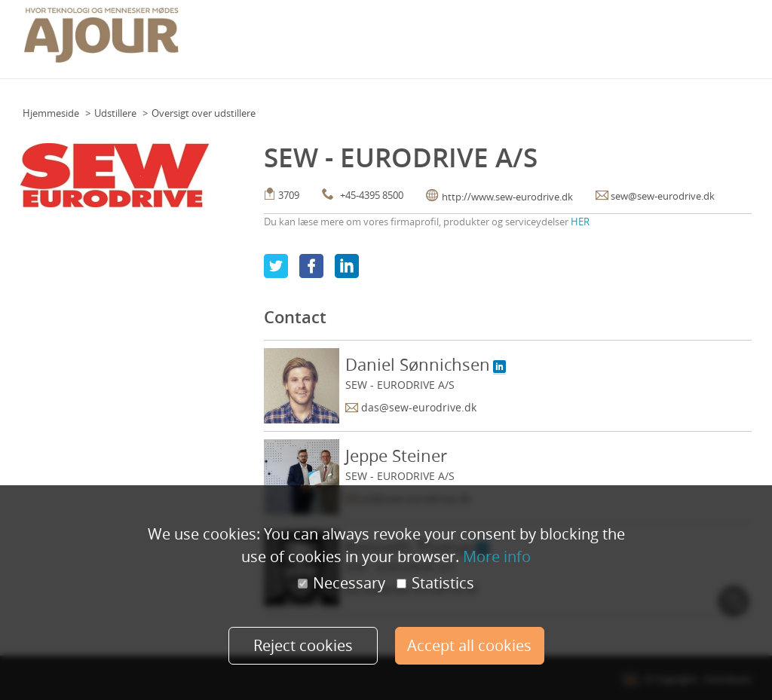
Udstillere (115, 113)
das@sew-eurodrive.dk (419, 407)
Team (364, 35)
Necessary (342, 583)
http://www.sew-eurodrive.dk (507, 197)
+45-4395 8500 (372, 195)
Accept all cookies (469, 645)
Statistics (435, 583)
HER (580, 222)
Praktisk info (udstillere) (560, 35)
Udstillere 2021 (658, 35)
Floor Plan (320, 35)
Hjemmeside (51, 113)
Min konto (724, 35)
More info (497, 556)
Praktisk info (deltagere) (440, 35)
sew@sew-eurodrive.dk (663, 196)
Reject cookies (303, 645)
